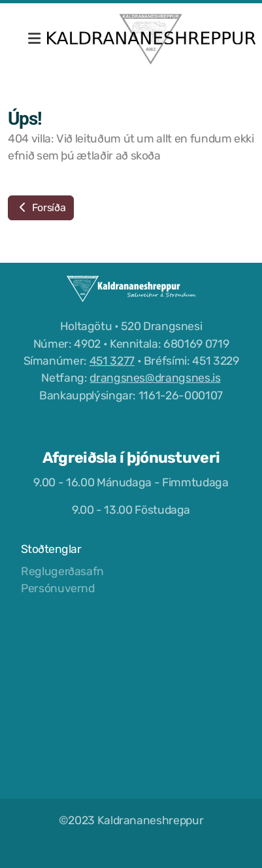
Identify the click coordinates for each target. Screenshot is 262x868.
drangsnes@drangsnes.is (155, 378)
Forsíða (41, 208)
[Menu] (34, 39)
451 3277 (112, 361)
